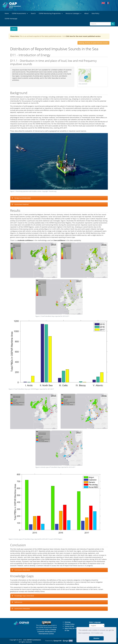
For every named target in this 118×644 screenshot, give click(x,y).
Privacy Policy (70, 624)
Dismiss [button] (96, 638)
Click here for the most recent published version (83, 36)
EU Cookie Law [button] (97, 633)
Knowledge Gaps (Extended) (24, 596)
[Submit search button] (113, 24)
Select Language (95, 622)
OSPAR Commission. (34, 640)
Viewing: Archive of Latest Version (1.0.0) (93, 43)
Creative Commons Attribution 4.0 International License (47, 632)
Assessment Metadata (22, 609)
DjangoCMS (58, 641)
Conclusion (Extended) (22, 570)
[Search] (100, 24)
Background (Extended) (22, 198)
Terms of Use (69, 626)
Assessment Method (21, 204)
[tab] (59, 198)
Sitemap (68, 622)
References (18, 602)
